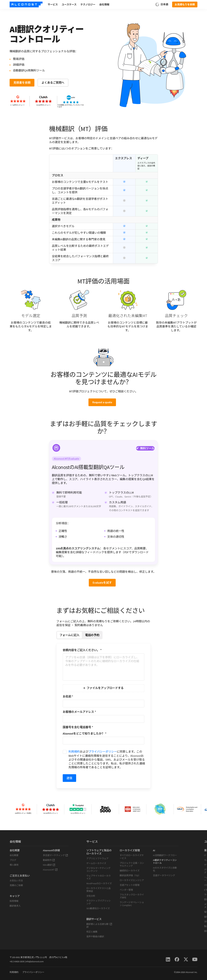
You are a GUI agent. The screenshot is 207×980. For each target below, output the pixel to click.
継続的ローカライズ (130, 871)
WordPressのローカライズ (99, 883)
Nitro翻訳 (49, 865)
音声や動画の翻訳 (95, 937)
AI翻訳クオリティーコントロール (165, 862)
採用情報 (14, 901)
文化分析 (91, 896)
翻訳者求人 (15, 906)
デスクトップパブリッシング (99, 902)
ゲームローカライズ (96, 863)
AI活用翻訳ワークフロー (165, 855)
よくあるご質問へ (53, 83)
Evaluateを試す (102, 583)
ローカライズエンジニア (132, 880)
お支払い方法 (16, 881)
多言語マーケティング (55, 855)
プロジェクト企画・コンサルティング (132, 864)
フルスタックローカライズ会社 (132, 896)
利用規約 (74, 752)
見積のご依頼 (16, 885)
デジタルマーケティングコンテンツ (98, 870)
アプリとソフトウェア (97, 858)
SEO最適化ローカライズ (98, 908)
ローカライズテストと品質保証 (98, 890)
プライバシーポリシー (103, 752)
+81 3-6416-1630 (17, 961)
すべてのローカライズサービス (132, 857)
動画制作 (49, 860)
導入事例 (14, 865)
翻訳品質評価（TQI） (130, 875)
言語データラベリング (164, 875)
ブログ (13, 860)
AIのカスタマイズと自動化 (165, 869)
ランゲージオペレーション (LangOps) (132, 904)
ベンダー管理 (126, 890)
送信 (69, 778)
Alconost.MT (50, 870)
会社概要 (14, 855)
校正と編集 (92, 932)
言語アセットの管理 (130, 885)
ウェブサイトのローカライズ (99, 877)
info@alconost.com (35, 961)
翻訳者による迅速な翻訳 (99, 925)
